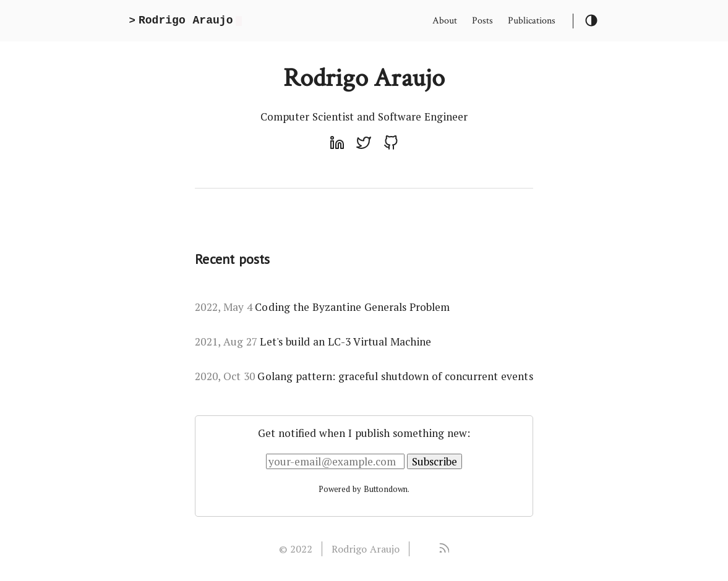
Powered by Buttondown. (364, 489)
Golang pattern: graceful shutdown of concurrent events (364, 376)
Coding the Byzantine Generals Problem (322, 307)
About (445, 21)
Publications (532, 21)
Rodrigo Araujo (366, 549)
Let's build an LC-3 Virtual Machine (313, 341)
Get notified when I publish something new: (364, 433)
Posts (482, 21)
